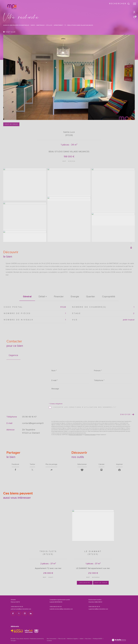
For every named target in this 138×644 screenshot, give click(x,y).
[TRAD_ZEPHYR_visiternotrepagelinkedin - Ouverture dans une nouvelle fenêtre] (31, 613)
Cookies (49, 641)
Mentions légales (73, 639)
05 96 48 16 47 (29, 417)
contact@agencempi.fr (33, 423)
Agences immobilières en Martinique (16, 25)
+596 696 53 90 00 (56, 607)
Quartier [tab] (91, 297)
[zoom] (25, 170)
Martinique (41, 25)
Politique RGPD (98, 639)
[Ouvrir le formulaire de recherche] (119, 4)
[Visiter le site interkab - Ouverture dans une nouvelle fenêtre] (29, 631)
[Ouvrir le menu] (135, 4)
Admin (82, 639)
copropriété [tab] (109, 297)
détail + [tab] (43, 297)
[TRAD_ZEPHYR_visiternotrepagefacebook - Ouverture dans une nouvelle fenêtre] (13, 613)
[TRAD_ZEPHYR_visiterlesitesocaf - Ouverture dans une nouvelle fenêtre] (17, 631)
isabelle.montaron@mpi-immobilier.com (61, 609)
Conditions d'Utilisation (90, 435)
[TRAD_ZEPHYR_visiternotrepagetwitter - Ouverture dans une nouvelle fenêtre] (19, 613)
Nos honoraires (52, 639)
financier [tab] (59, 297)
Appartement (58, 25)
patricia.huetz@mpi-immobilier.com (21, 609)
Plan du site (62, 639)
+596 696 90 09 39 (17, 607)
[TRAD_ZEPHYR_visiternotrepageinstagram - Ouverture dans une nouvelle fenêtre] (25, 613)
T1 (65, 25)
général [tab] (27, 297)
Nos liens (88, 639)
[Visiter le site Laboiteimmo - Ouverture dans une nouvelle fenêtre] (119, 640)
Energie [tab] (75, 297)
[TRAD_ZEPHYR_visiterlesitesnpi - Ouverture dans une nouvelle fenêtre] (36, 631)
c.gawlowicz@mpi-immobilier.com (98, 609)
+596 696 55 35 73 (94, 607)
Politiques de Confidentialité (75, 435)
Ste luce (49, 25)
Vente (33, 25)
